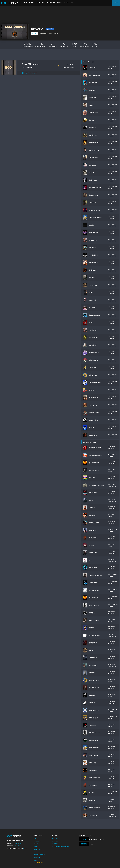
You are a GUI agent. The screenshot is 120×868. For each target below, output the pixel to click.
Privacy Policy (39, 857)
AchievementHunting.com (61, 846)
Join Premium (39, 863)
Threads (55, 838)
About (36, 846)
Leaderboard (51, 3)
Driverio (37, 29)
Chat (66, 3)
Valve (25, 849)
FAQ (35, 838)
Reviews (60, 3)
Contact (37, 849)
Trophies (34, 34)
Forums (32, 3)
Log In (116, 3)
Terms (36, 860)
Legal (36, 852)
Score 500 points (30, 64)
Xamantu (17, 846)
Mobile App (38, 841)
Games (25, 3)
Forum (56, 34)
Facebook (55, 844)
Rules (36, 844)
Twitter (55, 841)
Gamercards (40, 3)
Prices (50, 34)
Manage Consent (40, 855)
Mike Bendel (18, 843)
